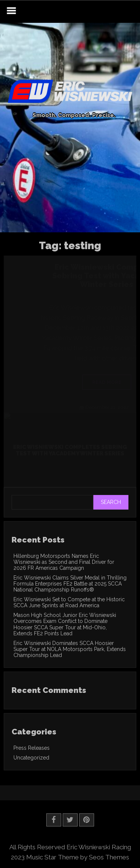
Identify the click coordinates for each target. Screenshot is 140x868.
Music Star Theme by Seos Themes (78, 857)
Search (111, 502)
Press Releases (32, 748)
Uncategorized (31, 758)
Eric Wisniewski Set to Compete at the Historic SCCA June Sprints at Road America (69, 602)
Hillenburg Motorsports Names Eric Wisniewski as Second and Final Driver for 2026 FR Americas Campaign (64, 562)
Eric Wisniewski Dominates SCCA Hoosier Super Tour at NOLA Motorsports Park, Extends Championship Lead (70, 649)
